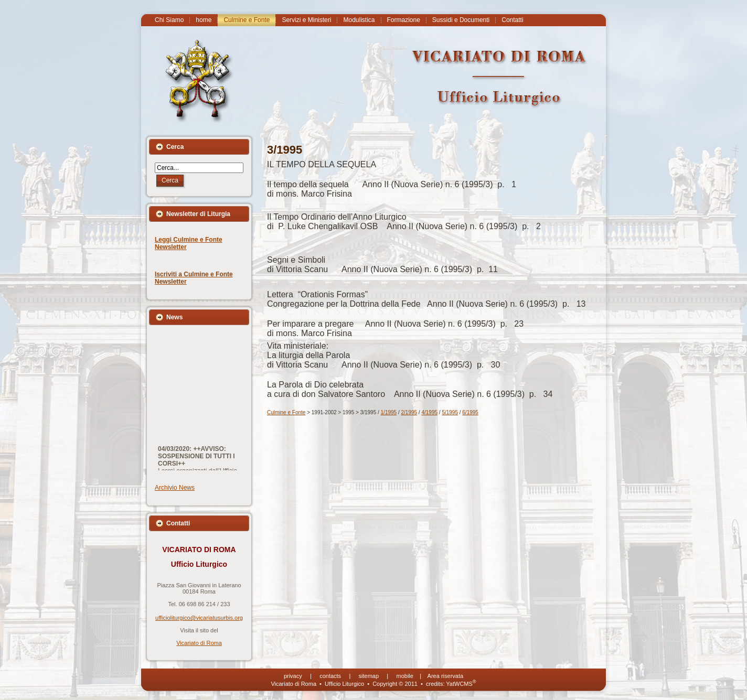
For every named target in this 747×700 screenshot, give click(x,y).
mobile (405, 676)
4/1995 (429, 412)
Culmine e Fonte (286, 412)
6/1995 (470, 412)
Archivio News (175, 488)
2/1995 (409, 412)
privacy (293, 676)
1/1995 (389, 412)
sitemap (369, 676)
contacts (330, 676)
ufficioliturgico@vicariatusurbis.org (199, 618)
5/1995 (450, 412)
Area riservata (445, 676)
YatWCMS (461, 684)
